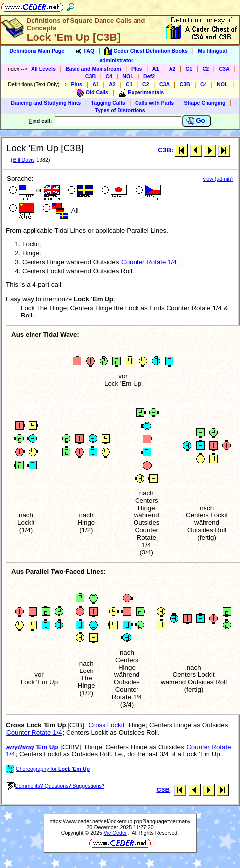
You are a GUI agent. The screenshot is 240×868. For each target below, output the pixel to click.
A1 (156, 69)
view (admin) (218, 179)
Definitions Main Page (37, 51)
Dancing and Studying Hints (46, 103)
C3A (224, 69)
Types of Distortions (120, 110)
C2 (206, 69)
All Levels (43, 69)
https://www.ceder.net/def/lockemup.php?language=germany (120, 821)
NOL (128, 76)
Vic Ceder (116, 833)
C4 (109, 76)
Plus (137, 69)
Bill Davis (24, 160)
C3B (90, 76)
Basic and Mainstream (93, 69)
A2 (172, 69)
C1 (189, 69)
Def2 (149, 76)
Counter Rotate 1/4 (149, 262)
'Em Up (32, 747)
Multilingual (212, 51)
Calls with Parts (154, 103)
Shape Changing (205, 103)
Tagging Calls (108, 103)
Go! (197, 121)
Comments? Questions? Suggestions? (56, 786)
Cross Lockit (106, 725)
